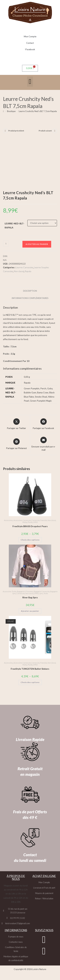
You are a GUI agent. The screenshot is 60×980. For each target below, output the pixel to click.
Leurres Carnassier (24, 267)
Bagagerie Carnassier (42, 591)
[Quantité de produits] (6, 244)
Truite (46, 593)
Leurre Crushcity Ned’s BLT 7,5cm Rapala (38, 111)
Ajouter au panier (37, 244)
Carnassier (35, 520)
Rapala (28, 271)
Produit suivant (45, 131)
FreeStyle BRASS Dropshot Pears (30, 526)
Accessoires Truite (9, 591)
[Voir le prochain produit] (55, 131)
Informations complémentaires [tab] (30, 298)
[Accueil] (3, 111)
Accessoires (8, 520)
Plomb (30, 522)
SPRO (35, 522)
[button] (30, 82)
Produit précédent (16, 131)
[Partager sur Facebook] (43, 424)
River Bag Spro (30, 597)
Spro (41, 593)
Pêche (25, 522)
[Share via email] (44, 444)
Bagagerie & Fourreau (25, 591)
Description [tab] (30, 291)
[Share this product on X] (16, 424)
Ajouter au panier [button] (30, 611)
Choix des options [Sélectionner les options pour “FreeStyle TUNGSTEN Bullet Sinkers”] (30, 682)
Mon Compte (30, 36)
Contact (30, 43)
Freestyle (44, 520)
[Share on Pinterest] (16, 444)
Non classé (19, 271)
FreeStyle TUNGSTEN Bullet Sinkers (30, 669)
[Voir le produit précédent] (5, 131)
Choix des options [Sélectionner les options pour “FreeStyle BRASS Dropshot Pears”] (30, 540)
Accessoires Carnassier (22, 520)
